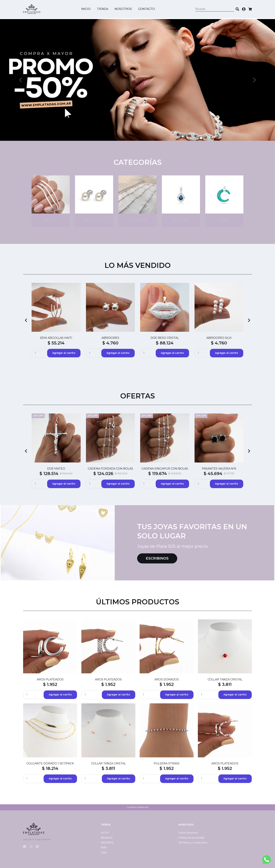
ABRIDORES (110, 338)
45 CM (105, 833)
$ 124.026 (103, 474)
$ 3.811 (225, 684)
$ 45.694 (213, 474)
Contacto (147, 9)
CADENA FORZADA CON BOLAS (110, 469)
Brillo (104, 848)
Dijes (104, 852)
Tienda (103, 9)
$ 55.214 (56, 343)
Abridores (107, 838)
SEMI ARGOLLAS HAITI (56, 338)
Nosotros (124, 9)
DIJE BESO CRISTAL (165, 338)
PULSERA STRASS (167, 763)
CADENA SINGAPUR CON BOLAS (165, 469)
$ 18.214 (50, 768)
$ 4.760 (110, 343)
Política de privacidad (191, 838)
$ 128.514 (49, 474)
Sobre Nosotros (188, 833)
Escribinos (157, 558)
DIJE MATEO (56, 469)
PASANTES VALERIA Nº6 (219, 469)
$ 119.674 (158, 474)
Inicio (86, 9)
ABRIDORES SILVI (219, 338)
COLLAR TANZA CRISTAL (225, 679)
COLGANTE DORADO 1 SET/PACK (50, 763)
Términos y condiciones (193, 843)
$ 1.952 (50, 684)
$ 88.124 (165, 343)
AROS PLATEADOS (50, 679)
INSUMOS (107, 843)
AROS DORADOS (167, 679)
